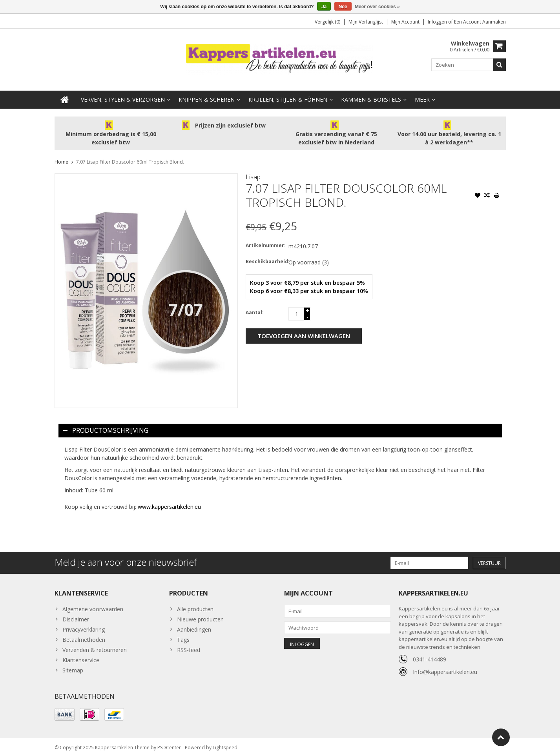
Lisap (253, 171)
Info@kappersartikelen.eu (445, 666)
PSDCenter (169, 744)
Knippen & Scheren (207, 93)
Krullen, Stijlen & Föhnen (288, 93)
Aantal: (255, 306)
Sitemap (73, 664)
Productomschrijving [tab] (106, 424)
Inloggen (438, 22)
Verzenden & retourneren (95, 644)
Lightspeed (225, 744)
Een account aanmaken (480, 22)
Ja (324, 7)
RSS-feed (189, 644)
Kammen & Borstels (371, 93)
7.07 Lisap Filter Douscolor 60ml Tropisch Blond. (130, 156)
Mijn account (405, 22)
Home (61, 156)
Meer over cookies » (377, 7)
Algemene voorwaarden (93, 603)
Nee (343, 7)
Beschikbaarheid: (265, 255)
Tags (183, 633)
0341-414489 (430, 653)
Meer (422, 93)
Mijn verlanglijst (366, 22)
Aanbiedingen (194, 623)
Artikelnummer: (265, 239)
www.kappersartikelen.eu (169, 500)
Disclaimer (76, 613)
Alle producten (195, 603)
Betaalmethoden (84, 633)
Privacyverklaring (84, 623)
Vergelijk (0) (327, 22)
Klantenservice (81, 654)
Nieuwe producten (200, 613)
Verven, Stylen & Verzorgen (123, 93)
